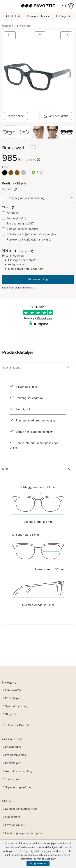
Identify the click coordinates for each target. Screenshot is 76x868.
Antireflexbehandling (19, 771)
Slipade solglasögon (18, 787)
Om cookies (13, 817)
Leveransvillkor (15, 825)
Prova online (16, 116)
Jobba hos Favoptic (18, 725)
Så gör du (11, 714)
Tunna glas (12, 779)
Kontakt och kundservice (21, 809)
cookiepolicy (49, 859)
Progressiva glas (15, 755)
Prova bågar (13, 698)
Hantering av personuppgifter (24, 833)
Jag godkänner (38, 863)
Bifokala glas (13, 763)
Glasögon (8, 26)
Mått (5, 469)
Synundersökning (16, 706)
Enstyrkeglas (13, 747)
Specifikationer (12, 368)
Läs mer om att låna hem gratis (18, 288)
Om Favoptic (13, 690)
